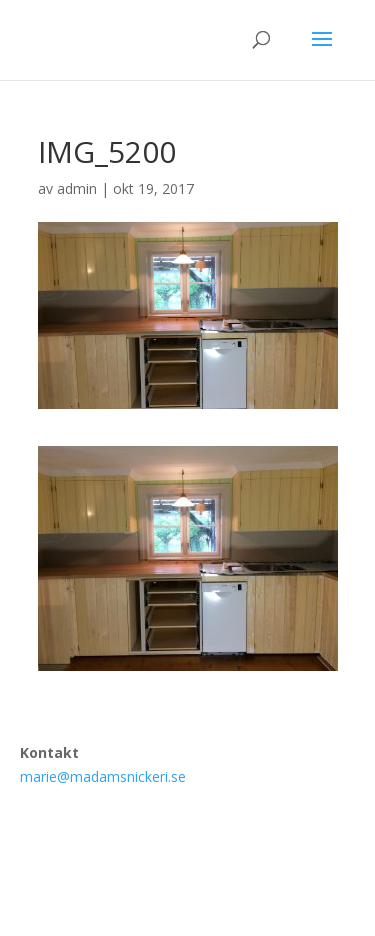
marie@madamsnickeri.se (103, 776)
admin (77, 188)
